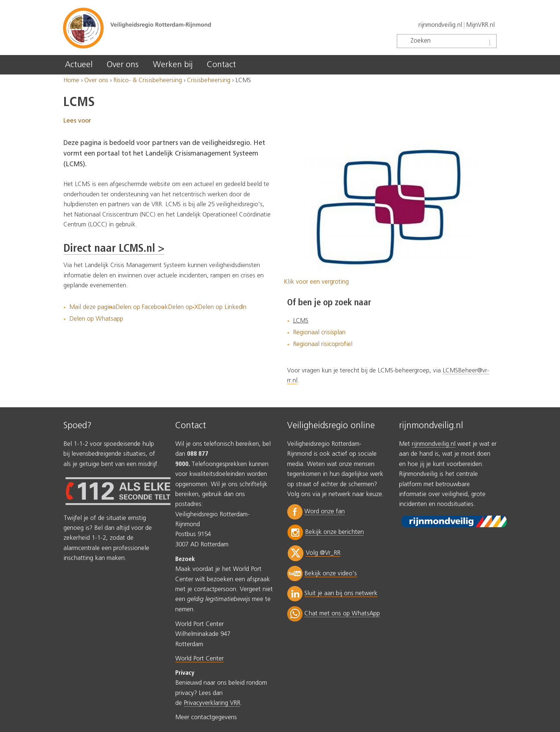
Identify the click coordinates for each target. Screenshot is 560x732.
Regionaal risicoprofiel (323, 344)
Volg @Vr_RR (323, 553)
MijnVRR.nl (480, 25)
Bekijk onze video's (331, 574)
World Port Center (200, 659)
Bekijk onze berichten (334, 532)
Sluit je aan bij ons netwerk (341, 593)
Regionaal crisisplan (319, 333)
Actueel (79, 65)
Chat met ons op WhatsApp (342, 614)
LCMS (301, 321)
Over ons (123, 65)
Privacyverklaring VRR (212, 703)
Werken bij (173, 65)
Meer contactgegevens (206, 718)
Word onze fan (325, 512)
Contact (221, 65)
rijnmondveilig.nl (440, 25)
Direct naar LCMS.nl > (114, 249)
